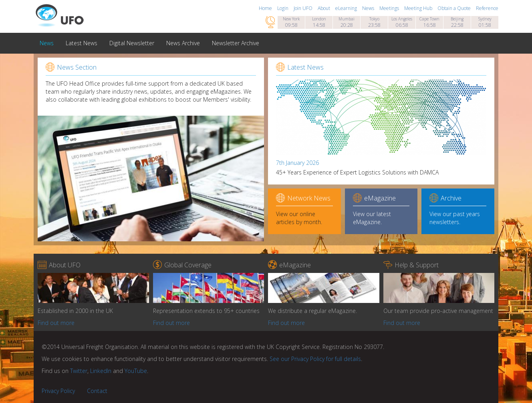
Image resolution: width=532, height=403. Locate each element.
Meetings (390, 8)
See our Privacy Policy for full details (315, 359)
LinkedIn (101, 371)
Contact (97, 391)
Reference (487, 8)
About (324, 8)
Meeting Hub (419, 8)
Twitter (79, 371)
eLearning (347, 8)
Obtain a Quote (455, 8)
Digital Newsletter (132, 43)
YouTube (136, 371)
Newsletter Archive (236, 43)
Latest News (82, 43)
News (369, 8)
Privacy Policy (58, 391)
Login (283, 8)
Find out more (56, 323)
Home (266, 8)
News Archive (183, 43)
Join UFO (304, 8)
